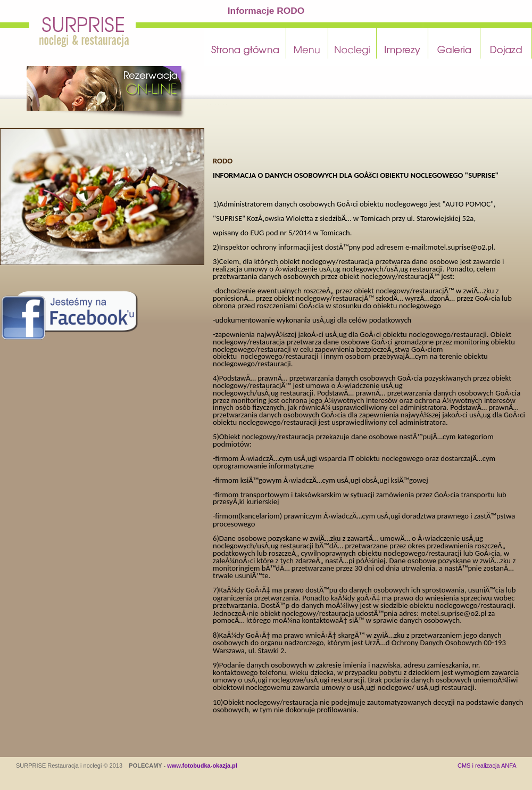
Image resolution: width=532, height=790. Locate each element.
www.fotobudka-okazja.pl (202, 766)
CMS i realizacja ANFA (487, 766)
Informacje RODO (266, 11)
